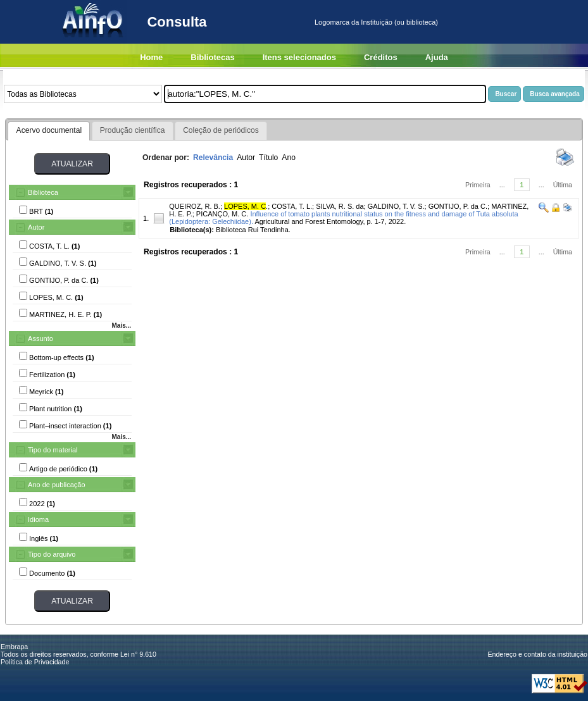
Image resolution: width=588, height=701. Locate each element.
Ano (289, 158)
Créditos (381, 57)
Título (268, 158)
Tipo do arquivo (52, 554)
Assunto (41, 338)
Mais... (121, 326)
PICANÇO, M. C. (222, 214)
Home (151, 57)
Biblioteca (43, 192)
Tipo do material (53, 450)
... (502, 185)
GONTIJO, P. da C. (458, 206)
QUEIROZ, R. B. (195, 206)
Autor (36, 227)
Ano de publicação (57, 485)
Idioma (38, 519)
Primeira (478, 185)
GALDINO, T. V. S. (396, 206)
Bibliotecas (212, 57)
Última (563, 185)
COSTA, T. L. (292, 206)
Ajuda (437, 57)
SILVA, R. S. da (340, 206)
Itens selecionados (299, 57)
